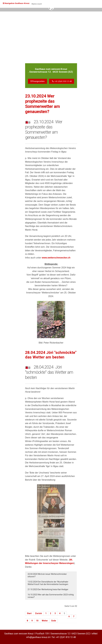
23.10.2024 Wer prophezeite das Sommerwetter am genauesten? (42, 104)
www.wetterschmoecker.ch (56, 258)
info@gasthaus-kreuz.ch (38, 637)
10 (37, 621)
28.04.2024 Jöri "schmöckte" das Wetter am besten (51, 355)
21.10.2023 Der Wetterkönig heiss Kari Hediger (48, 589)
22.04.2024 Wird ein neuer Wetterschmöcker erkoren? (47, 575)
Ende (54, 621)
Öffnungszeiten (37, 81)
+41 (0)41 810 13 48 (66, 637)
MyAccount (37, 4)
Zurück (38, 613)
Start (29, 613)
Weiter (45, 621)
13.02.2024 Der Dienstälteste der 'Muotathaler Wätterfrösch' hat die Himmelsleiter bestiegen (48, 583)
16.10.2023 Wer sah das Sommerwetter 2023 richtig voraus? (51, 596)
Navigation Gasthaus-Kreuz (16, 3)
